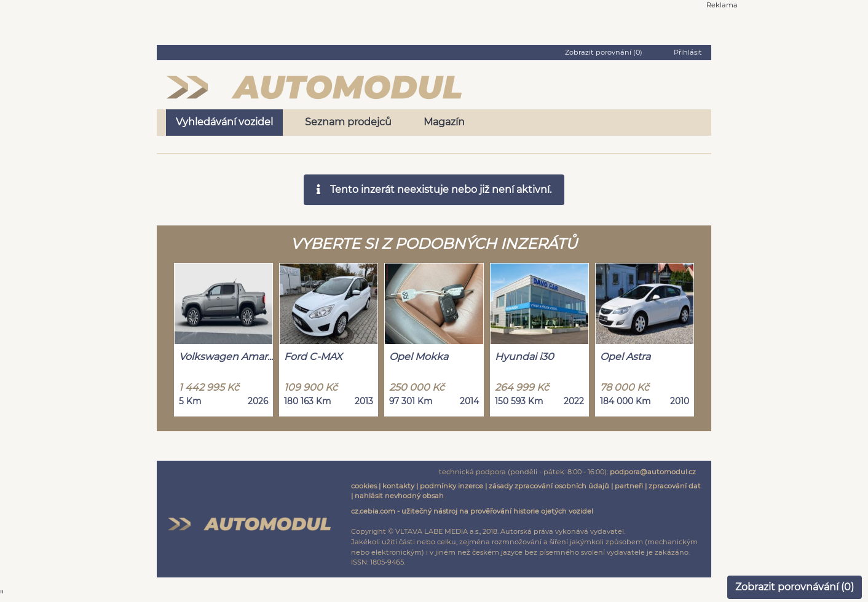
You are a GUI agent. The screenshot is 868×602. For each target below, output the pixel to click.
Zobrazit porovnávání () (795, 587)
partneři (629, 486)
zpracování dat (675, 486)
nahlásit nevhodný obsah (399, 496)
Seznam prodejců (348, 122)
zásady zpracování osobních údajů (549, 486)
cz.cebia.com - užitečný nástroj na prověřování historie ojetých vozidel (472, 511)
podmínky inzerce (452, 486)
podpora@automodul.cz (653, 472)
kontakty (398, 486)
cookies (364, 486)
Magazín (444, 122)
